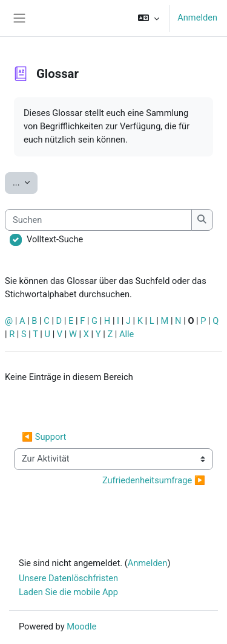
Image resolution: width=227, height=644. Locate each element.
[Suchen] (98, 220)
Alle (127, 334)
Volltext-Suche (55, 239)
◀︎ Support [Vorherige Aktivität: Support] (44, 437)
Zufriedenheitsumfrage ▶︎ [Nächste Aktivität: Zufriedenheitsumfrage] (154, 480)
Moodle (81, 626)
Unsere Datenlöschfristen (68, 578)
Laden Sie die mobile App (68, 592)
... (25, 182)
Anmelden (197, 18)
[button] (149, 18)
